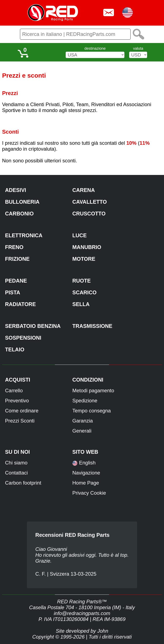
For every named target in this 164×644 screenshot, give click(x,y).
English (87, 463)
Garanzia (83, 421)
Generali (82, 431)
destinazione (95, 48)
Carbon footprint (23, 483)
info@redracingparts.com (82, 613)
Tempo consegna (92, 411)
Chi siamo (16, 463)
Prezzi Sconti (20, 421)
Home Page (86, 483)
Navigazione (86, 473)
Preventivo (17, 401)
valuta (138, 48)
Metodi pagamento (93, 390)
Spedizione (85, 401)
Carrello (14, 390)
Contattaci (16, 473)
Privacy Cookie (89, 493)
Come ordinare (22, 411)
